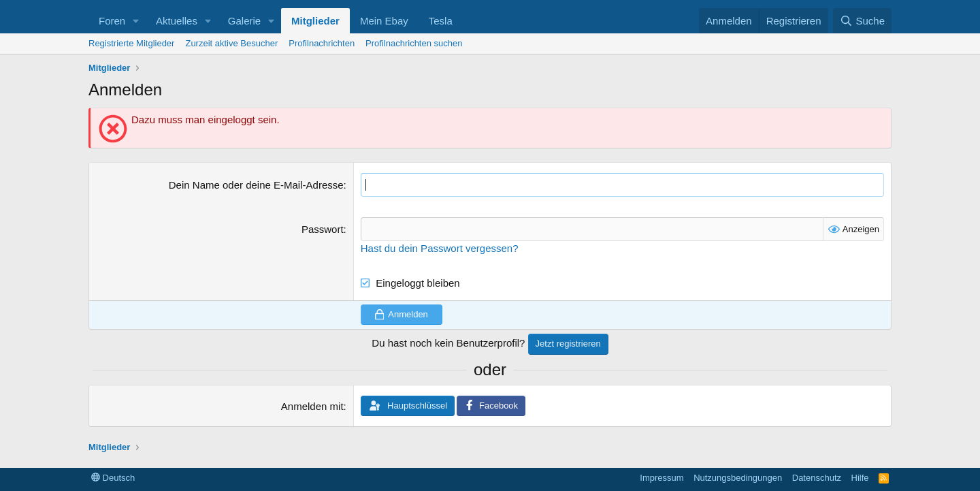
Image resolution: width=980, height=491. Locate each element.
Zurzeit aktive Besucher (231, 43)
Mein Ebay (384, 21)
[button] (136, 21)
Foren (112, 21)
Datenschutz (817, 478)
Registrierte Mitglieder (131, 43)
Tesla (441, 21)
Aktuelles (177, 21)
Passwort (323, 229)
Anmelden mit (312, 406)
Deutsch (113, 478)
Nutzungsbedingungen (738, 478)
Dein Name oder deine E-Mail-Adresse (256, 185)
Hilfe (860, 478)
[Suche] (862, 21)
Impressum (661, 478)
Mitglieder (315, 21)
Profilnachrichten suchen (414, 43)
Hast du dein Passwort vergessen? (440, 248)
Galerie (244, 21)
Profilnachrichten (322, 43)
